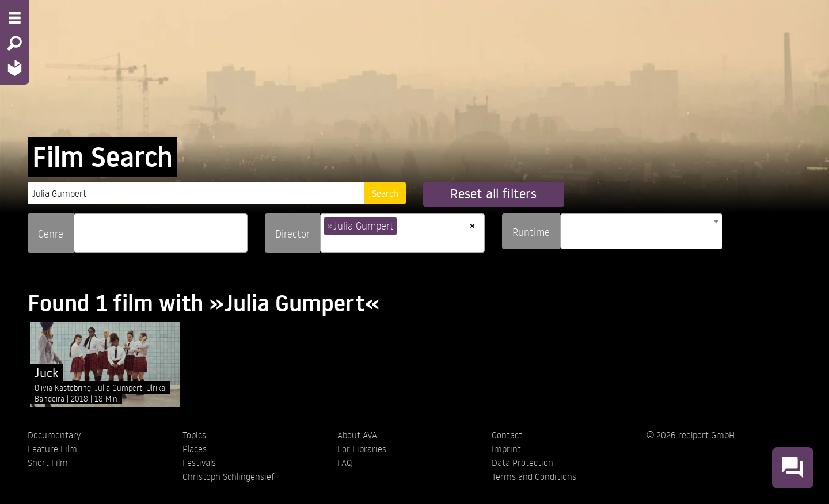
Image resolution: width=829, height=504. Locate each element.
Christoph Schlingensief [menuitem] (229, 476)
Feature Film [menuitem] (52, 449)
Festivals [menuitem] (199, 463)
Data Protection (522, 463)
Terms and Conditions (534, 476)
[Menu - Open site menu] (15, 18)
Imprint (506, 449)
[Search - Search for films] (15, 43)
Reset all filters (493, 194)
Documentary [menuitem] (54, 435)
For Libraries (362, 449)
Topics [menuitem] (194, 435)
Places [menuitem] (195, 449)
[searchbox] (81, 228)
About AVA (357, 435)
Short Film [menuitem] (48, 463)
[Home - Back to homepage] (15, 68)
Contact (507, 435)
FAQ (345, 463)
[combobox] (161, 233)
